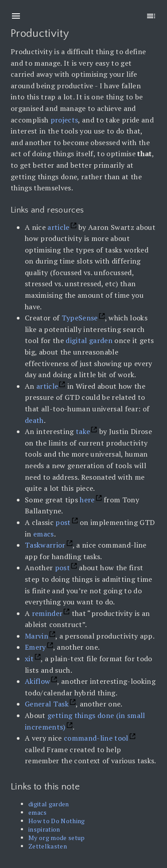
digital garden (89, 340)
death (34, 420)
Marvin (37, 636)
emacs (44, 534)
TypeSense (80, 318)
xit (29, 659)
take (83, 431)
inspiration (44, 829)
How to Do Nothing (57, 821)
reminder (47, 613)
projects (64, 120)
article (58, 227)
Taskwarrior (45, 545)
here (87, 500)
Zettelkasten (48, 846)
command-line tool (96, 738)
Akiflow (37, 681)
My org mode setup (57, 838)
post (63, 522)
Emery (35, 647)
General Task (47, 704)
